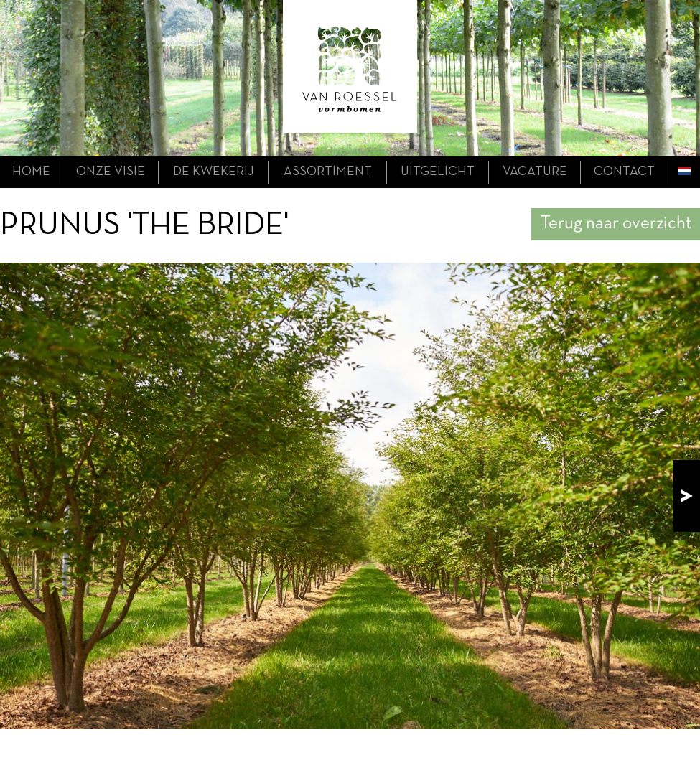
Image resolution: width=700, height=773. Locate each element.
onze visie (111, 172)
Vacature (535, 172)
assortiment (328, 172)
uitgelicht (438, 172)
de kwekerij (214, 172)
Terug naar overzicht (616, 224)
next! (687, 496)
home (31, 172)
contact (624, 172)
